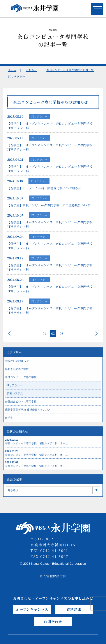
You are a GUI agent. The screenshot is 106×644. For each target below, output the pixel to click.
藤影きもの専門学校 (17, 373)
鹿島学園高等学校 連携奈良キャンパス (28, 413)
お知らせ (31, 70)
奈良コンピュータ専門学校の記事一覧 (70, 70)
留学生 (9, 421)
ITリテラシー (39, 117)
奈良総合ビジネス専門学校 (21, 405)
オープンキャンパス (32, 609)
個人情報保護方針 (53, 576)
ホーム (12, 70)
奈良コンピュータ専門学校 (21, 381)
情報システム (15, 397)
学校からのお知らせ (17, 365)
